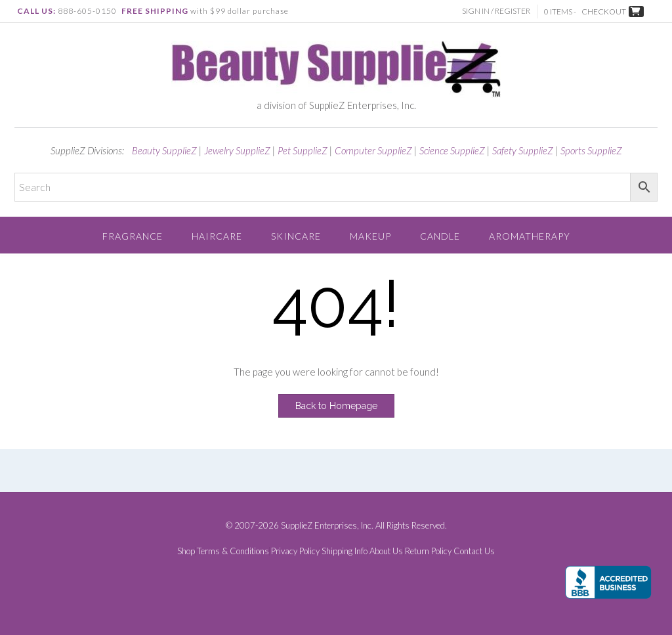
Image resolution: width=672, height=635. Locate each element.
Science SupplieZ (452, 150)
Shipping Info (345, 551)
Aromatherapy (530, 236)
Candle (440, 236)
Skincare (296, 236)
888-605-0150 (87, 11)
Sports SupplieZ (591, 150)
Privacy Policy (295, 551)
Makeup (370, 236)
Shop (186, 551)
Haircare (217, 236)
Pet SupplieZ (303, 150)
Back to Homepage (336, 406)
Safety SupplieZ (523, 150)
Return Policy (428, 551)
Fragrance (133, 236)
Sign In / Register (497, 11)
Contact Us (474, 551)
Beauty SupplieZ (164, 150)
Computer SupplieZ (373, 150)
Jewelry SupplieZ (237, 150)
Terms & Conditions (233, 551)
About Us (386, 551)
